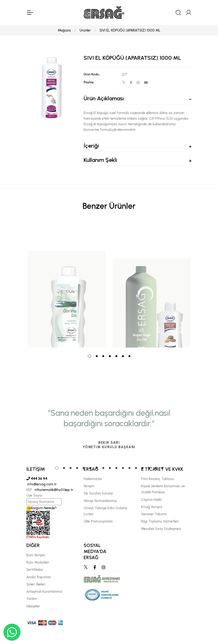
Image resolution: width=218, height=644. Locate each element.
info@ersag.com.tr (41, 484)
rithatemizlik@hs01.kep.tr (54, 490)
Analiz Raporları (39, 577)
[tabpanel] (67, 285)
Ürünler (85, 30)
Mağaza (64, 30)
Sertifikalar (35, 570)
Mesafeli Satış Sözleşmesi (161, 529)
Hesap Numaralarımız (100, 501)
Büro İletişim (36, 555)
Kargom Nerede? (41, 508)
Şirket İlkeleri (36, 584)
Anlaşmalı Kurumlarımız (44, 592)
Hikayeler (33, 606)
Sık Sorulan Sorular (98, 493)
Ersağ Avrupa (152, 507)
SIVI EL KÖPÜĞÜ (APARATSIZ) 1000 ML (130, 30)
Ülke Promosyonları (98, 521)
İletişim (89, 486)
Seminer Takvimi (154, 514)
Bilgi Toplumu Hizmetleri (160, 521)
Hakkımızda (93, 479)
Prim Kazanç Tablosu (157, 479)
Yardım (32, 599)
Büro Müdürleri (38, 562)
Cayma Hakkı (151, 500)
